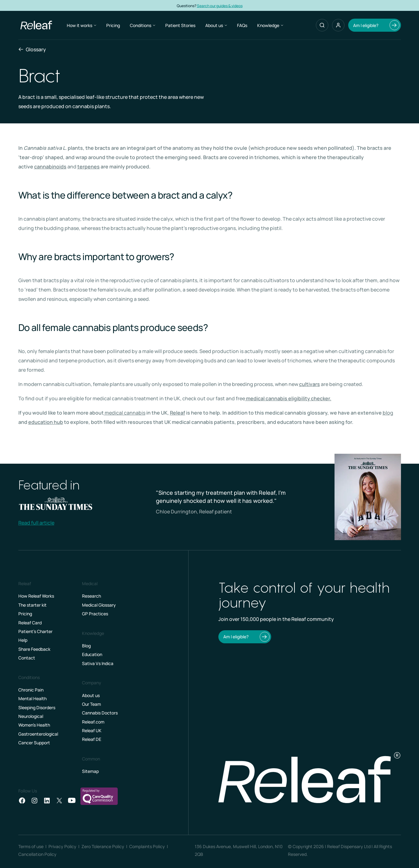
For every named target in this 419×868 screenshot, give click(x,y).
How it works (82, 25)
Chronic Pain (31, 690)
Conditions (143, 25)
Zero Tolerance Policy (103, 846)
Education (92, 654)
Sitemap (90, 771)
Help (23, 640)
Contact (27, 658)
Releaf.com (93, 722)
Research (91, 596)
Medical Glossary (99, 605)
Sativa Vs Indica (98, 663)
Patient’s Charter (35, 631)
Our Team (91, 704)
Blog (86, 646)
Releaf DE (92, 739)
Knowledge (270, 25)
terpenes (89, 167)
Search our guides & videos (232, 5)
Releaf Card (30, 623)
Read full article (36, 523)
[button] (338, 25)
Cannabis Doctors (100, 713)
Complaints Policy (147, 846)
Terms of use (31, 846)
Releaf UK (92, 730)
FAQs (242, 25)
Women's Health (34, 725)
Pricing (113, 25)
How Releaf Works (36, 596)
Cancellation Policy (37, 854)
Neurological (31, 716)
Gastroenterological (38, 734)
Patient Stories (180, 25)
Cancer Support (34, 743)
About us (216, 25)
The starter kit (32, 605)
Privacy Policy (62, 846)
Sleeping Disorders (37, 707)
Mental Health (32, 698)
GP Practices (95, 614)
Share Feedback (34, 649)
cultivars (310, 384)
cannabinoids (50, 167)
